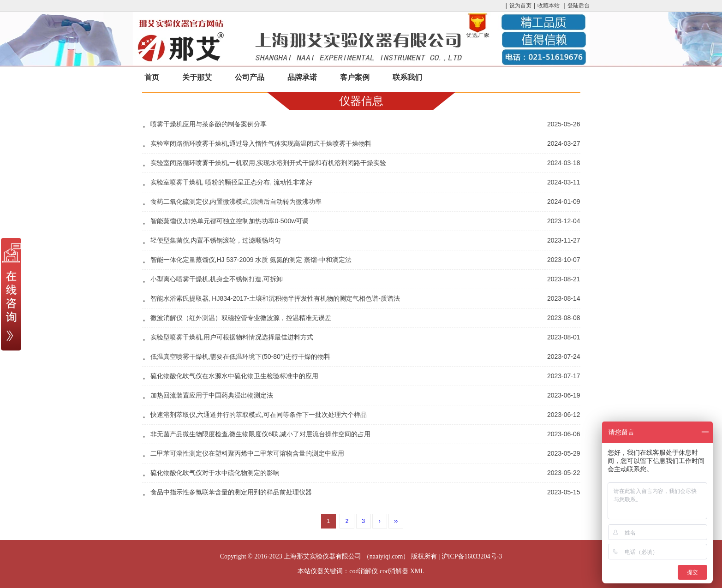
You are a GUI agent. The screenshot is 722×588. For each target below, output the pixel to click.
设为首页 (520, 6)
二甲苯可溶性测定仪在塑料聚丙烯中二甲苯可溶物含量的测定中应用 (247, 453)
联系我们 (407, 77)
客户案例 (355, 77)
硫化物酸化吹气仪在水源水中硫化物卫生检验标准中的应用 (234, 376)
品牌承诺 (302, 77)
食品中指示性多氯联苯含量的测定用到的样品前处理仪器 (231, 492)
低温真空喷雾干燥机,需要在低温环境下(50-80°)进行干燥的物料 (241, 356)
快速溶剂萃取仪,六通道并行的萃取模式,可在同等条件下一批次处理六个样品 (259, 415)
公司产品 (250, 77)
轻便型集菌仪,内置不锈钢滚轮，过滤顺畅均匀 (216, 240)
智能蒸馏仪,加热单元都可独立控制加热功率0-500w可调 (230, 221)
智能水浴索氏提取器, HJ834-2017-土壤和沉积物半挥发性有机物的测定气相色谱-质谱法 (275, 298)
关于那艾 (197, 77)
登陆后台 (579, 6)
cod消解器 (394, 571)
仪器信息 (361, 101)
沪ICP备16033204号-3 (472, 556)
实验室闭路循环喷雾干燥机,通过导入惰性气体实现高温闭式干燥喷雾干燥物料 (261, 143)
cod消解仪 (364, 571)
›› (396, 521)
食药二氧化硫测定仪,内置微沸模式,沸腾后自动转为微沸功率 (236, 202)
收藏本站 (549, 6)
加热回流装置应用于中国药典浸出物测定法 (212, 395)
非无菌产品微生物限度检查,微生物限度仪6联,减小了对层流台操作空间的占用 (261, 434)
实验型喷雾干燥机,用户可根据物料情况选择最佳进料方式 (232, 337)
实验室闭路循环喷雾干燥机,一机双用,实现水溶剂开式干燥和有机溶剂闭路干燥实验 (269, 163)
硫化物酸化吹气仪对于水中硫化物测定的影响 (215, 473)
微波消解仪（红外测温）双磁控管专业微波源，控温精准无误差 (241, 318)
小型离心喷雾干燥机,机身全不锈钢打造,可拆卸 (217, 279)
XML (417, 571)
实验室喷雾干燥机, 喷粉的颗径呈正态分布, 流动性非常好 (232, 182)
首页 (152, 77)
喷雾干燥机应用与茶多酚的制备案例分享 (209, 124)
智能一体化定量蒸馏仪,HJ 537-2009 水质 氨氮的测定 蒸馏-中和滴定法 (251, 260)
